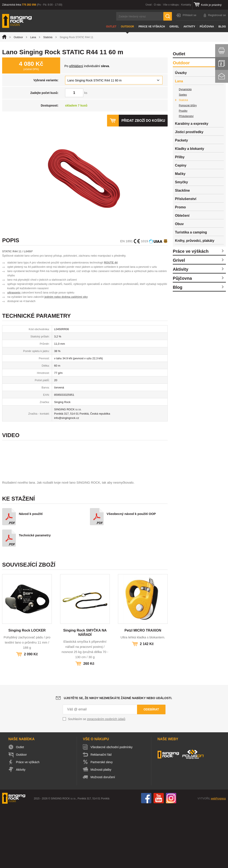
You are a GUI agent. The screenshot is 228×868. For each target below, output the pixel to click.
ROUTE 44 (111, 263)
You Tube (159, 859)
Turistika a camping (191, 232)
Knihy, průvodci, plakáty (195, 241)
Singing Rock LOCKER (27, 691)
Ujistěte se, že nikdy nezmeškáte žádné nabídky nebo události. (118, 759)
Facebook (146, 859)
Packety (181, 140)
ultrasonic (14, 293)
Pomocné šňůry (188, 105)
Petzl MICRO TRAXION (143, 691)
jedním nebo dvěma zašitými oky (66, 297)
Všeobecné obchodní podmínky (112, 808)
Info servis (222, 63)
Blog (222, 27)
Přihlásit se (189, 15)
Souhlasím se (97, 780)
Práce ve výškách (152, 27)
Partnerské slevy (102, 823)
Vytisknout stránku (222, 51)
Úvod (149, 5)
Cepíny (181, 165)
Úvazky (181, 73)
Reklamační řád (101, 816)
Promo (180, 207)
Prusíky (183, 111)
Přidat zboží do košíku (143, 121)
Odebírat (151, 770)
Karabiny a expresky (192, 124)
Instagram (171, 859)
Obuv (179, 224)
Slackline (182, 190)
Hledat (168, 16)
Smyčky (181, 182)
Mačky (180, 174)
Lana (33, 37)
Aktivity (189, 27)
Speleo (183, 95)
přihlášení (76, 66)
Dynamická (185, 89)
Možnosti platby (101, 831)
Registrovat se (217, 15)
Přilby (180, 157)
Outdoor (127, 27)
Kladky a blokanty (189, 149)
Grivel (174, 27)
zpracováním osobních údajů (106, 780)
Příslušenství (186, 116)
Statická (48, 37)
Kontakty (186, 5)
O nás (157, 5)
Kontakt (222, 76)
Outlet (111, 27)
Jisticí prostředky (189, 132)
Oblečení (182, 216)
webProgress (218, 860)
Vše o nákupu (171, 5)
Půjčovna (207, 27)
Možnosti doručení (103, 838)
